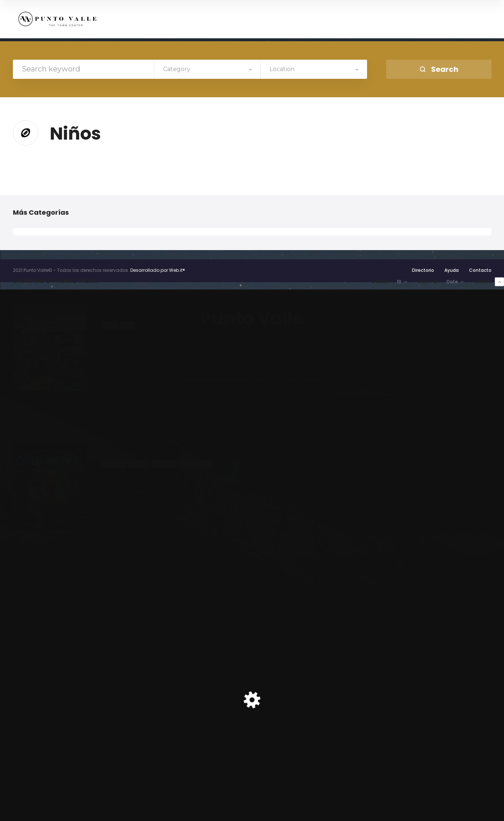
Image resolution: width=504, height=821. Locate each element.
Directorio (423, 270)
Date (452, 282)
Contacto (480, 270)
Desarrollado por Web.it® (158, 270)
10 (399, 282)
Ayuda (452, 270)
